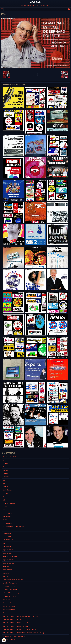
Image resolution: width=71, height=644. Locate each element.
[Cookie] (4, 640)
